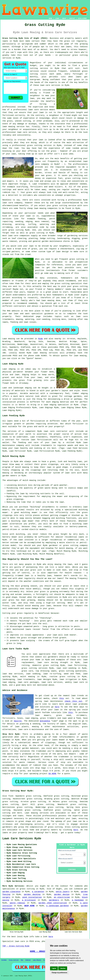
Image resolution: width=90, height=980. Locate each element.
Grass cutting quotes (76, 827)
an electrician (62, 897)
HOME (51, 18)
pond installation (32, 897)
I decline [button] (63, 968)
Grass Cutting (14, 960)
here (57, 707)
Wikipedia (45, 721)
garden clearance (11, 892)
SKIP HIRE (29, 906)
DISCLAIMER (82, 18)
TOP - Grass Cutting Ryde (16, 946)
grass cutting (55, 827)
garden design (62, 894)
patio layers (63, 892)
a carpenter (38, 892)
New (22, 960)
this (62, 698)
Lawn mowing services (37, 813)
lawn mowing (40, 353)
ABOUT (64, 18)
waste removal (18, 903)
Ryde (41, 339)
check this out (73, 701)
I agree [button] (54, 968)
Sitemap (4, 960)
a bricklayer (29, 900)
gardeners (53, 657)
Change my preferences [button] (59, 973)
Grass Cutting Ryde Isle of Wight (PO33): (25, 38)
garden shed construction (53, 903)
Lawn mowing (9, 339)
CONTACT (72, 18)
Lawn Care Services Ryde (22, 839)
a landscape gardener (58, 906)
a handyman (78, 900)
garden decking (32, 894)
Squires (18, 721)
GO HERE (52, 774)
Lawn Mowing (37, 960)
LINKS (57, 18)
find (11, 796)
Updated (28, 960)
